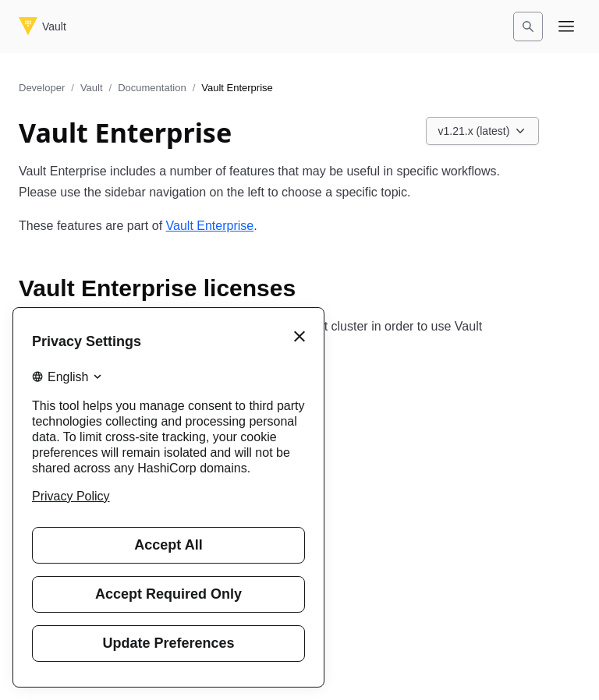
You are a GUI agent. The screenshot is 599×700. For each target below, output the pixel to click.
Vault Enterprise (210, 226)
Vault (92, 88)
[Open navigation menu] (566, 27)
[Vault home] (43, 27)
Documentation (152, 88)
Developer (42, 88)
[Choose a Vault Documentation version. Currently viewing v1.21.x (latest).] (483, 131)
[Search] (528, 27)
